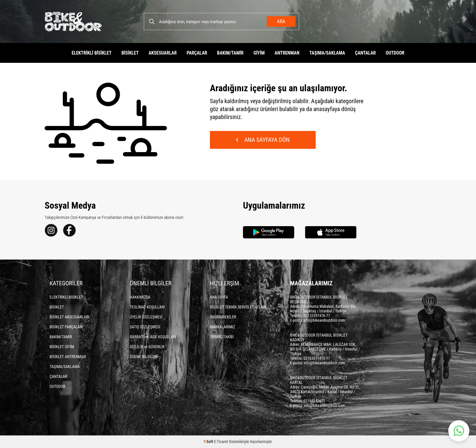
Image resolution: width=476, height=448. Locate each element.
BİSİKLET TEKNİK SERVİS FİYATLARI (238, 307)
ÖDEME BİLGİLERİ (144, 357)
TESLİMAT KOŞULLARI (147, 307)
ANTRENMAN (287, 53)
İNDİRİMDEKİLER (223, 317)
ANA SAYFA (219, 297)
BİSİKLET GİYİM (62, 347)
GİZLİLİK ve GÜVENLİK (147, 347)
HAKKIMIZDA (140, 297)
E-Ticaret (221, 442)
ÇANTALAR (365, 53)
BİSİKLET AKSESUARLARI (69, 317)
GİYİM (259, 53)
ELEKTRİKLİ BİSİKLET (92, 53)
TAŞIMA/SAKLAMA (327, 53)
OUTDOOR (395, 53)
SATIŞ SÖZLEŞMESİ (145, 327)
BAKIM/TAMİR (230, 53)
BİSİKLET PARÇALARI (66, 327)
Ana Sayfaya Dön (263, 140)
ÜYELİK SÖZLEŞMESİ (146, 317)
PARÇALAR (197, 53)
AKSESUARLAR (162, 53)
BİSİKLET (130, 53)
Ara (281, 21)
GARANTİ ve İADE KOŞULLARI (153, 337)
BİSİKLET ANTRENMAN (68, 357)
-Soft (209, 442)
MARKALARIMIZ (222, 327)
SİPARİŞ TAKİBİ (222, 337)
